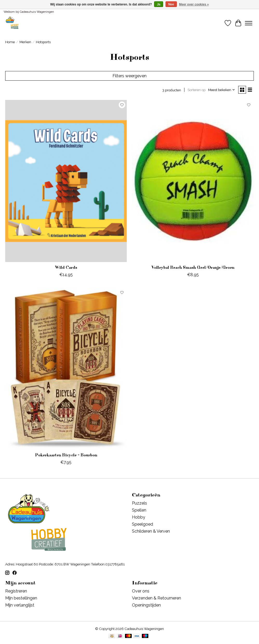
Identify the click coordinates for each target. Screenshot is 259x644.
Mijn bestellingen (21, 598)
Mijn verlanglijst (20, 605)
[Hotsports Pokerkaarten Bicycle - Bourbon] (66, 369)
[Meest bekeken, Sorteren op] (222, 90)
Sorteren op (197, 90)
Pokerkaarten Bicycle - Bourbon (66, 455)
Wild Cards (66, 267)
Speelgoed (142, 524)
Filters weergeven (129, 76)
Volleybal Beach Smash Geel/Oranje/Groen (193, 267)
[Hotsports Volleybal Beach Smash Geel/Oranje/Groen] (193, 181)
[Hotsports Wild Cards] (66, 181)
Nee (171, 4)
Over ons (141, 591)
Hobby (139, 517)
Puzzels (140, 503)
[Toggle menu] (249, 23)
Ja (159, 4)
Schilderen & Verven (151, 531)
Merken (25, 42)
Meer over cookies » (194, 4)
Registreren (16, 591)
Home (10, 42)
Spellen (139, 510)
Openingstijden (146, 605)
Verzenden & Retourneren (157, 598)
